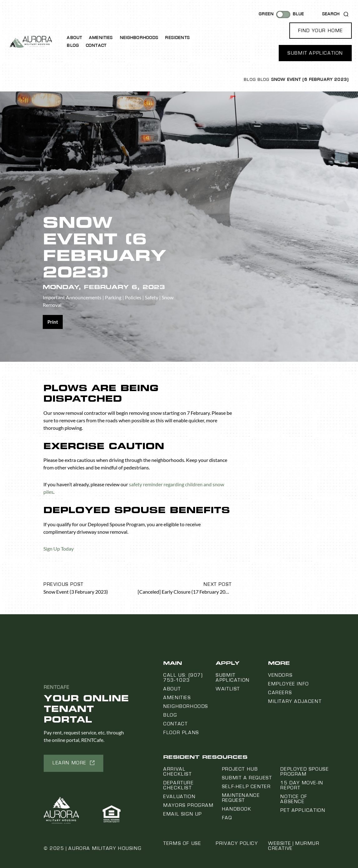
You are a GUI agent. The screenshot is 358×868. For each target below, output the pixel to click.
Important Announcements (72, 297)
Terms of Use (182, 843)
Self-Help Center (246, 787)
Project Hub (240, 769)
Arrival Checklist (177, 772)
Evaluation (179, 797)
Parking (113, 297)
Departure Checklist (178, 785)
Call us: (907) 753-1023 (183, 678)
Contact (96, 46)
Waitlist (228, 689)
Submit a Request (247, 778)
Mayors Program (188, 805)
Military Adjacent (295, 701)
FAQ (227, 818)
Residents (177, 38)
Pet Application (303, 810)
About (74, 38)
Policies (133, 297)
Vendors (280, 675)
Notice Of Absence (294, 799)
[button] (321, 31)
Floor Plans (181, 733)
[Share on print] (53, 322)
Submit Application (233, 678)
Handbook (237, 809)
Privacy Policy (237, 843)
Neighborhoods (139, 38)
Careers (280, 693)
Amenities (101, 38)
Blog (73, 46)
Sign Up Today (59, 549)
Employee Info (289, 684)
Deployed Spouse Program (304, 772)
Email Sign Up (183, 814)
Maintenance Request (241, 798)
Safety (152, 297)
